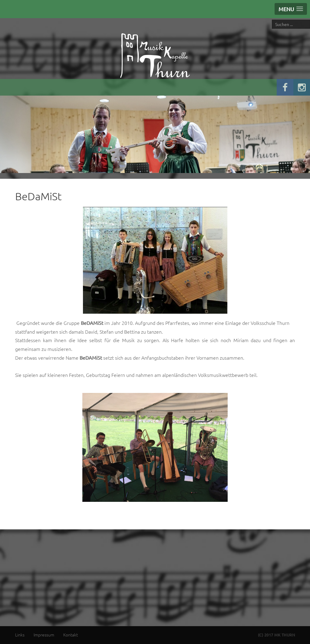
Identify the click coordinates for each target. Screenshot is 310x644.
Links (20, 635)
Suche (272, 20)
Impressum (44, 635)
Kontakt (71, 635)
